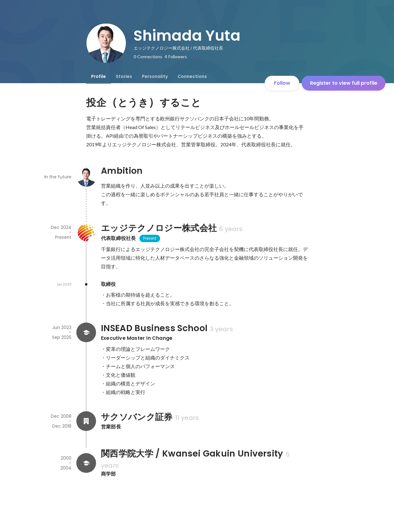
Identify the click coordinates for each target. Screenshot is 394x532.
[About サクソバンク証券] (86, 421)
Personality (155, 76)
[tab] (98, 76)
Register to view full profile (344, 83)
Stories (124, 76)
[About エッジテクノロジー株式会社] (86, 232)
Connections (192, 76)
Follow (282, 83)
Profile (98, 76)
